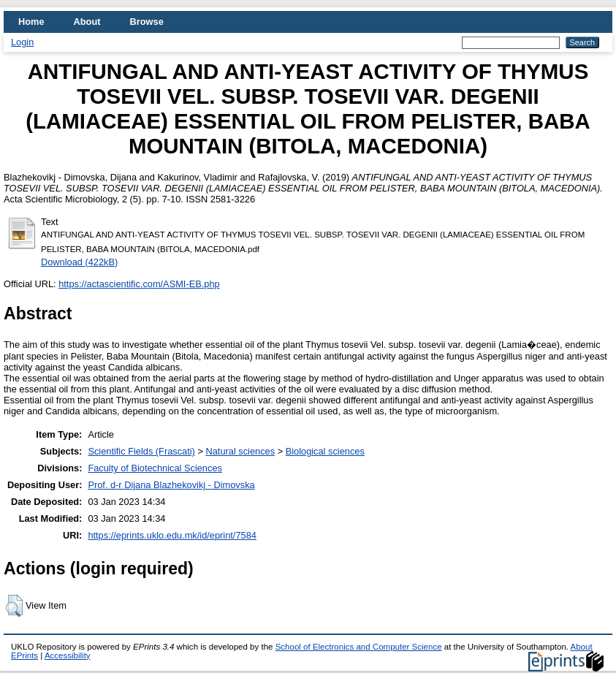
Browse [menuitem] (147, 22)
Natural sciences (240, 451)
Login (22, 42)
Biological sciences (325, 451)
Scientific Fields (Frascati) (141, 451)
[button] (14, 606)
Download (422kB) (79, 262)
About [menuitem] (87, 22)
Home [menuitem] (31, 22)
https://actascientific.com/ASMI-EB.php (139, 284)
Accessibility (68, 655)
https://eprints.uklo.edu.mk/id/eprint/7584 (172, 535)
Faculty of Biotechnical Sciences (155, 468)
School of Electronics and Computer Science (359, 647)
